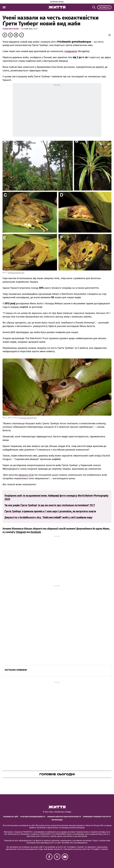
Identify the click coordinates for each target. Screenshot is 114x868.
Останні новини (16, 670)
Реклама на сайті (11, 817)
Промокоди (57, 820)
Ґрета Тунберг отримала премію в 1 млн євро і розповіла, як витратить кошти (50, 511)
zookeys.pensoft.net (16, 273)
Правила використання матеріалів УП (64, 817)
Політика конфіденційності (33, 817)
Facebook (36, 532)
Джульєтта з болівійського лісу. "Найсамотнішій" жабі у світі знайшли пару (48, 517)
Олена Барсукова (11, 29)
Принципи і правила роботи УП (97, 817)
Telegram (21, 532)
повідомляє (71, 51)
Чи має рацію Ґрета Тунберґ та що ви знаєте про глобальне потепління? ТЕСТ (50, 505)
